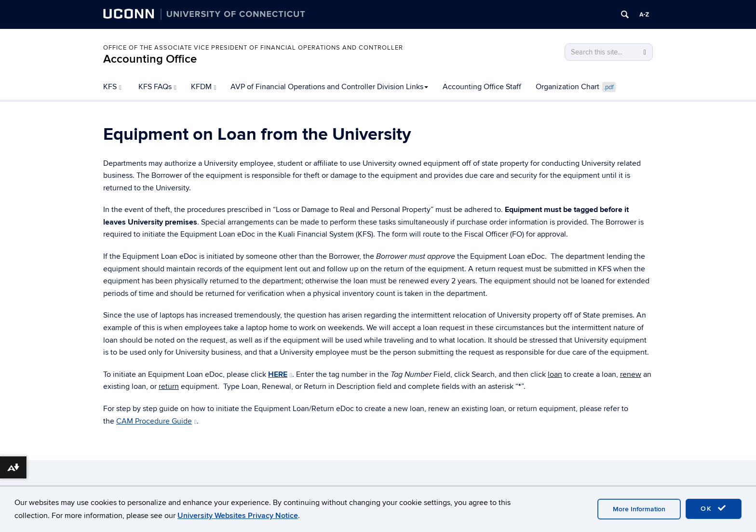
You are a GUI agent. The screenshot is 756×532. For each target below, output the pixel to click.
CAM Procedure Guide (156, 421)
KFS (112, 87)
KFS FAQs (157, 87)
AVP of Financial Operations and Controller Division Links (329, 87)
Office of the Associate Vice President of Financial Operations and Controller (253, 48)
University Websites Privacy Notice (238, 516)
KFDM (204, 87)
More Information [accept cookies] (639, 509)
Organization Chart (576, 87)
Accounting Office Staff (482, 87)
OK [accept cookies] (714, 508)
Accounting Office (150, 59)
